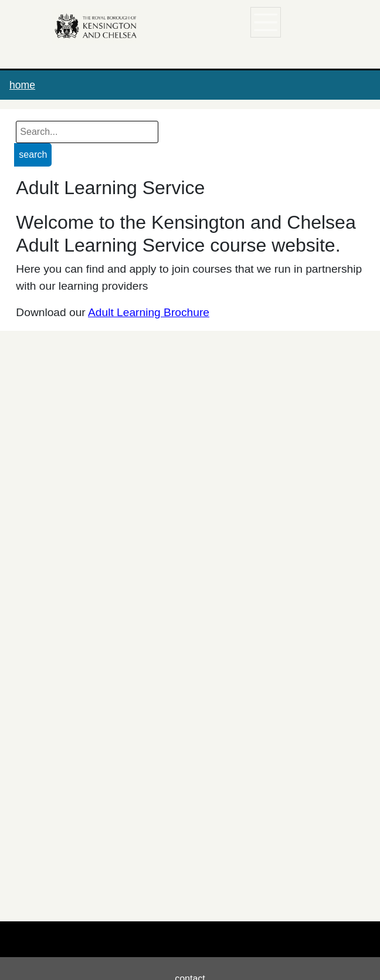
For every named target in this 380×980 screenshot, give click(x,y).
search (33, 155)
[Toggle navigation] (266, 22)
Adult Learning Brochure (149, 312)
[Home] (96, 26)
